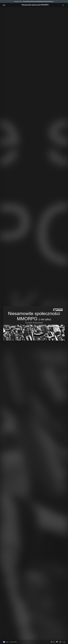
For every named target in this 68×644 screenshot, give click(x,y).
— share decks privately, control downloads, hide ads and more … (34, 1)
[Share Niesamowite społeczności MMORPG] (57, 642)
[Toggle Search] (63, 5)
